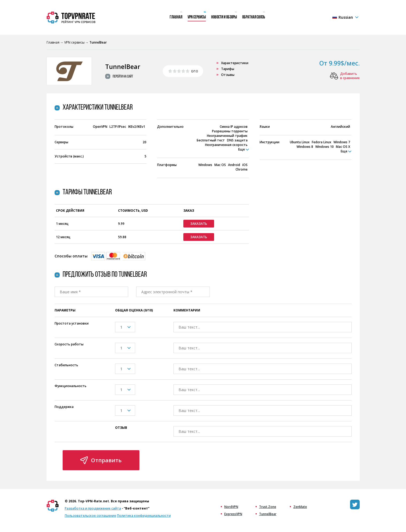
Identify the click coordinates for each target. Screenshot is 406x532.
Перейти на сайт (123, 77)
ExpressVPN (233, 514)
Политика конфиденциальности (144, 516)
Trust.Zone (268, 507)
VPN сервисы (197, 17)
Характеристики (235, 63)
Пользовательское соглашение (90, 516)
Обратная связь (254, 17)
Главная (176, 17)
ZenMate (300, 507)
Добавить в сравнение (350, 76)
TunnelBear (268, 514)
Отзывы (228, 75)
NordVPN (231, 507)
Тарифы (228, 69)
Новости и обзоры (224, 17)
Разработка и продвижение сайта (93, 508)
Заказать (199, 224)
